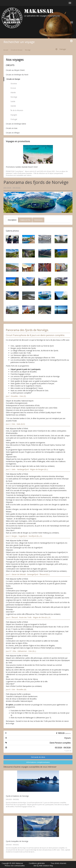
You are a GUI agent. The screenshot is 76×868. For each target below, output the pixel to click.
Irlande (13, 92)
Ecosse (13, 88)
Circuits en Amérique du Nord (17, 75)
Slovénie (14, 84)
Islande (13, 106)
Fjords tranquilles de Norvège (17, 841)
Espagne (14, 115)
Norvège (14, 97)
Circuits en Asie (12, 128)
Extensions (38, 220)
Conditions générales (37, 863)
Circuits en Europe (13, 79)
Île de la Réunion (17, 110)
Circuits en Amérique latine (16, 124)
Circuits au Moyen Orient (15, 70)
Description (12, 220)
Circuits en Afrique (13, 133)
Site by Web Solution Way (43, 866)
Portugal (14, 119)
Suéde (13, 101)
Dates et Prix (25, 220)
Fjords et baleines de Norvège (17, 796)
